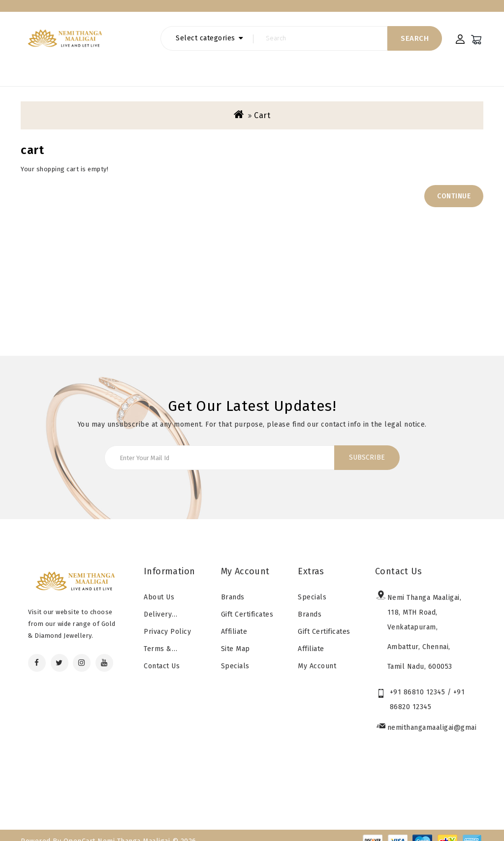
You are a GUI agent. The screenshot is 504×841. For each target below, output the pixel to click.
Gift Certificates (244, 11)
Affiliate (234, 621)
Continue (454, 185)
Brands (152, 11)
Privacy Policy (167, 621)
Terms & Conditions (161, 640)
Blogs (64, 11)
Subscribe (367, 447)
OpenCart (79, 830)
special (191, 11)
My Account (317, 655)
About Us (159, 586)
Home (30, 11)
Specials (235, 655)
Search (415, 48)
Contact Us (162, 655)
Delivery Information (164, 606)
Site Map (236, 638)
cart (262, 105)
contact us (107, 11)
